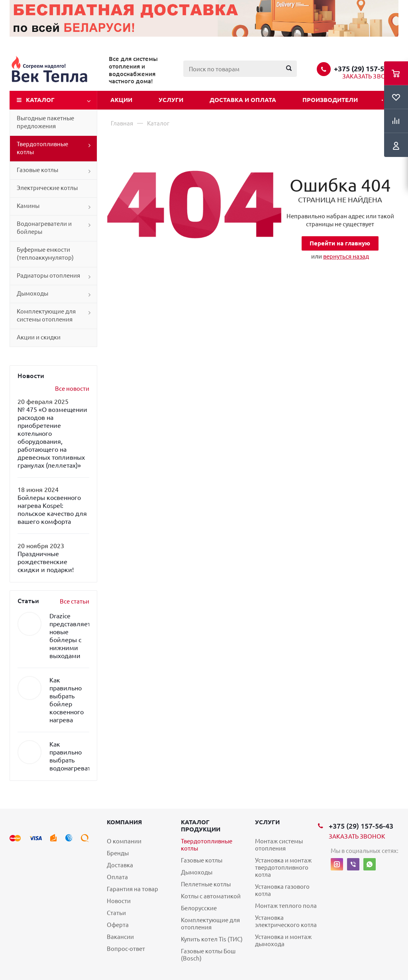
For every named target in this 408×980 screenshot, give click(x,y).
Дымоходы (32, 293)
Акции (121, 100)
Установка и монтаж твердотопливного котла (283, 867)
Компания (124, 822)
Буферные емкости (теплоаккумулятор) (45, 254)
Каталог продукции (201, 826)
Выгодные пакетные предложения (45, 122)
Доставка (120, 865)
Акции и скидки (39, 337)
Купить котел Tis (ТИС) (212, 939)
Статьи (116, 913)
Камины (28, 206)
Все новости (72, 389)
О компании (124, 841)
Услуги (171, 100)
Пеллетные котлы (206, 884)
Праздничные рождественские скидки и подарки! (46, 562)
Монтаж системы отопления (279, 845)
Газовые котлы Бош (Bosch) (208, 955)
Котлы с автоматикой (211, 896)
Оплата (117, 877)
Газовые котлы (37, 170)
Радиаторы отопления (48, 275)
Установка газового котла (282, 890)
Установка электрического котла (286, 921)
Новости (119, 901)
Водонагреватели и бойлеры (44, 228)
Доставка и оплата (243, 100)
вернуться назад (346, 256)
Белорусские (199, 908)
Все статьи (75, 601)
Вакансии (120, 937)
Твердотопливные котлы (42, 148)
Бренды (118, 853)
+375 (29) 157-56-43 (366, 69)
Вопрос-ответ (126, 949)
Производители (330, 100)
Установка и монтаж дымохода (283, 940)
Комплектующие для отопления (210, 924)
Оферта (118, 925)
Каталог (40, 100)
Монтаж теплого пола (286, 906)
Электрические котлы (47, 188)
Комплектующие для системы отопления (46, 315)
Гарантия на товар (132, 889)
